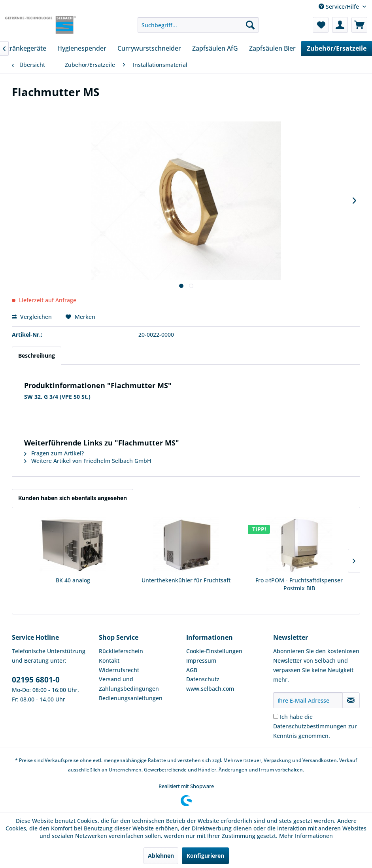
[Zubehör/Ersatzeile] (337, 48)
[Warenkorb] (359, 25)
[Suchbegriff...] (198, 25)
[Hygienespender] (82, 48)
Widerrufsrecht (119, 670)
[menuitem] (198, 25)
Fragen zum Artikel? (54, 453)
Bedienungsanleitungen (131, 698)
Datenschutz (203, 679)
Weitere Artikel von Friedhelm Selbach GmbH (88, 461)
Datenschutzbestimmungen (310, 726)
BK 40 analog (73, 580)
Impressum (201, 660)
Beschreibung (37, 355)
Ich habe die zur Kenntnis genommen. (315, 726)
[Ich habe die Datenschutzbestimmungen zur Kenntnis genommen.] (276, 716)
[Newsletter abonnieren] (351, 700)
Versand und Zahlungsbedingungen (129, 684)
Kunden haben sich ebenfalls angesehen (73, 498)
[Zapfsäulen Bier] (272, 48)
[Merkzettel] (321, 25)
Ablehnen (161, 856)
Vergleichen (32, 317)
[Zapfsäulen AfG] (215, 48)
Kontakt (109, 660)
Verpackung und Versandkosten (300, 760)
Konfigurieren (205, 856)
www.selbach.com (210, 689)
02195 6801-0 (36, 680)
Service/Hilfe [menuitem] (340, 7)
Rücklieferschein (121, 651)
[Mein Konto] (340, 25)
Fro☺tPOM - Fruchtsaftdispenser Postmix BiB (299, 584)
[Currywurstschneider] (149, 48)
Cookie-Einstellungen (214, 651)
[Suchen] (250, 25)
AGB (192, 670)
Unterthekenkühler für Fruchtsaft (186, 580)
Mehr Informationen (306, 836)
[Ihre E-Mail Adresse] (308, 700)
